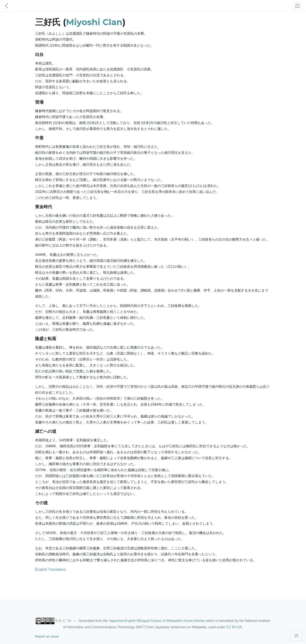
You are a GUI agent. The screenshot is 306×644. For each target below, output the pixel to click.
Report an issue (47, 636)
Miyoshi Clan (94, 22)
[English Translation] (50, 569)
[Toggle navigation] (297, 6)
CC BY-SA (234, 627)
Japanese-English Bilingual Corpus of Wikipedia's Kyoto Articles (157, 621)
